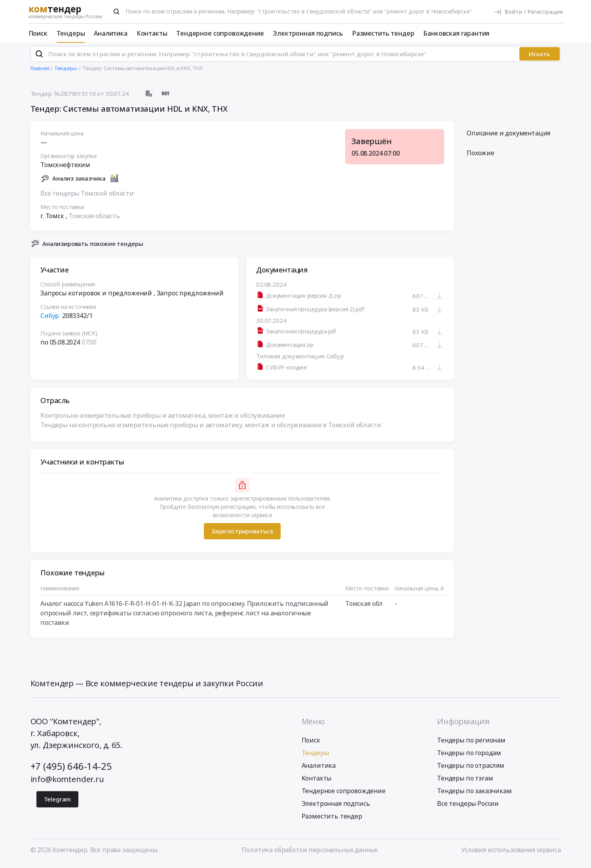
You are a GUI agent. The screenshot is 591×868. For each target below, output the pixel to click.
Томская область (94, 219)
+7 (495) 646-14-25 (71, 770)
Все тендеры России (468, 807)
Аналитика (111, 33)
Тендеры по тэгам (465, 782)
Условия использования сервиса (511, 853)
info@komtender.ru (67, 783)
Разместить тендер (383, 33)
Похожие (481, 156)
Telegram (58, 803)
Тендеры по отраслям (471, 769)
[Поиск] (116, 11)
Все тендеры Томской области (87, 196)
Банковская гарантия (456, 33)
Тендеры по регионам (471, 744)
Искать (540, 57)
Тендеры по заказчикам (474, 794)
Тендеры (71, 33)
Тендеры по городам (469, 756)
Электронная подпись (308, 33)
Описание (508, 137)
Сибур (50, 319)
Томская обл (364, 607)
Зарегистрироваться (242, 535)
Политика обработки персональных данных (310, 853)
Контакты (152, 33)
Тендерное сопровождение (220, 33)
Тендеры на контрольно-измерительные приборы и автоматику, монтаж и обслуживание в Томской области (211, 428)
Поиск (38, 33)
